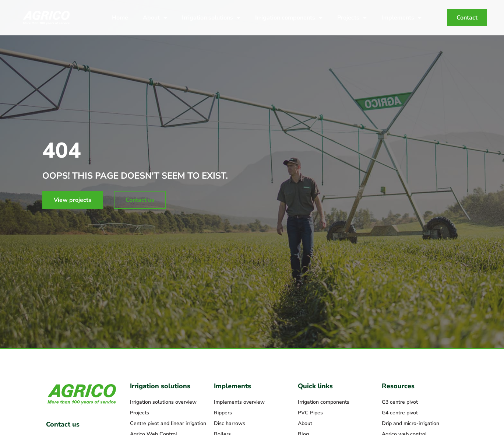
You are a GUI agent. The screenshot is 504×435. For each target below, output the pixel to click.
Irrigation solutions (211, 18)
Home (120, 18)
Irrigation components (289, 18)
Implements (401, 18)
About (155, 18)
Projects (352, 18)
